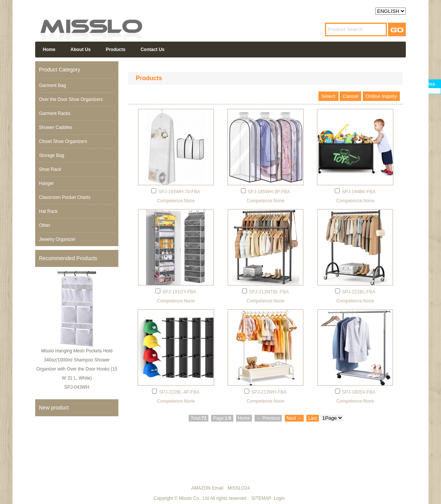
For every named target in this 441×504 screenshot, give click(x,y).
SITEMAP (261, 498)
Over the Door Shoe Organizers (71, 99)
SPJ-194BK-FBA (358, 192)
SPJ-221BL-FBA (359, 292)
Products (116, 50)
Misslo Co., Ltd (194, 498)
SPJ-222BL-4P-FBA (179, 392)
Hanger (46, 183)
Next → (294, 418)
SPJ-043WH (77, 387)
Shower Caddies (56, 127)
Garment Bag (52, 85)
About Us (80, 50)
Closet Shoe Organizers (63, 141)
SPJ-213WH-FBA (269, 392)
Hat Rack (48, 211)
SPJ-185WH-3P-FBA (269, 192)
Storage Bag (52, 155)
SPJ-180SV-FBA (359, 392)
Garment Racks (55, 113)
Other (45, 225)
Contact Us (153, 50)
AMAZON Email (207, 488)
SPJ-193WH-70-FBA (179, 192)
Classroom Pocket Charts (65, 197)
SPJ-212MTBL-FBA (269, 292)
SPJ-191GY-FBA (179, 292)
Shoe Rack (50, 169)
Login (279, 498)
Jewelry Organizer (57, 239)
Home (49, 50)
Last (313, 418)
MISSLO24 (239, 488)
